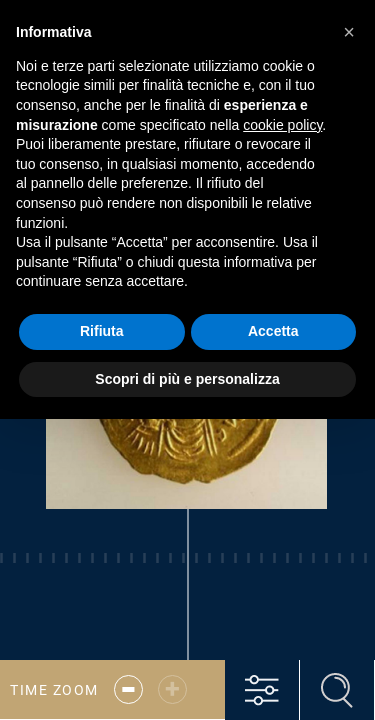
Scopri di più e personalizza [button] (187, 379)
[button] (349, 32)
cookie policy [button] (282, 125)
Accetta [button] (273, 331)
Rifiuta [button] (102, 331)
